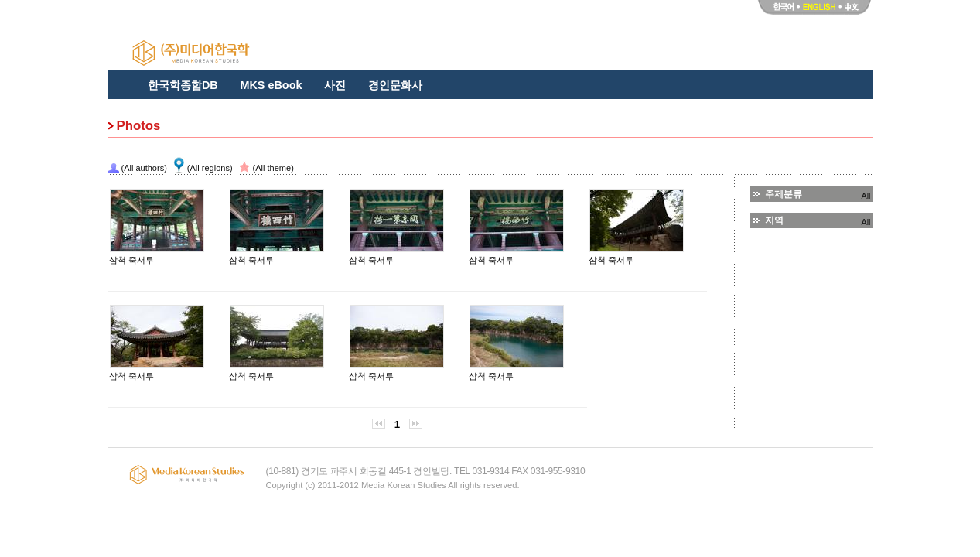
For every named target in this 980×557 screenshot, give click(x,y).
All (866, 196)
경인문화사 (395, 85)
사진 (335, 85)
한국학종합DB (183, 85)
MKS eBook (271, 85)
